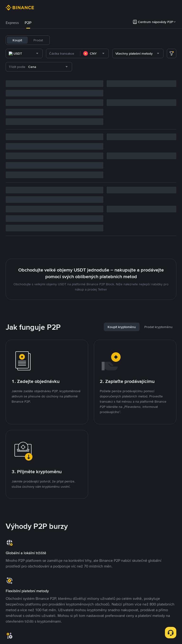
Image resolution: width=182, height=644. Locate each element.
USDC (73, 40)
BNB (108, 40)
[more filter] (172, 53)
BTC (86, 40)
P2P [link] (28, 23)
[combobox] (54, 53)
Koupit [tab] (17, 40)
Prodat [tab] (38, 40)
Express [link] (12, 23)
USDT (60, 40)
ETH (97, 40)
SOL (119, 40)
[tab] (12, 23)
